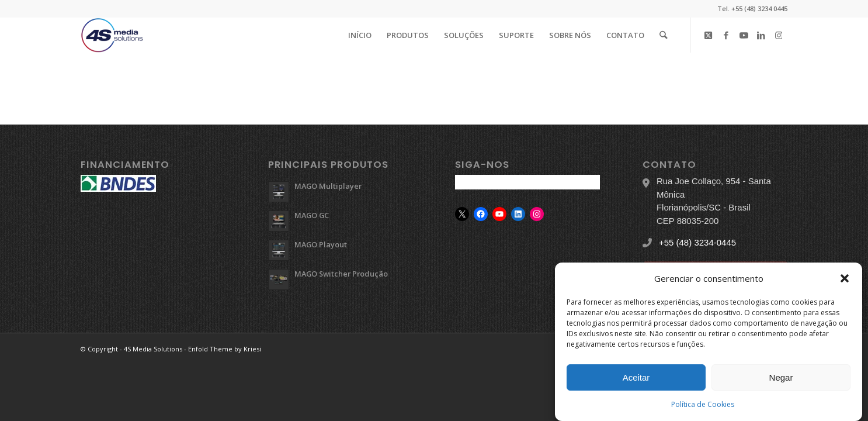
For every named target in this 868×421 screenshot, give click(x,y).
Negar (781, 377)
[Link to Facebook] (726, 34)
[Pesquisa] (664, 35)
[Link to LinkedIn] (761, 34)
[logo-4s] (112, 35)
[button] (845, 278)
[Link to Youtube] (744, 34)
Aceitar (636, 377)
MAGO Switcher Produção (341, 274)
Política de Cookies (703, 404)
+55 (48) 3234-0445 (697, 242)
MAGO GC (312, 215)
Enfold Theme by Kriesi (225, 349)
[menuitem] (360, 35)
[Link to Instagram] (779, 34)
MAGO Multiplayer (328, 186)
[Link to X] (709, 34)
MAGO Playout (321, 244)
